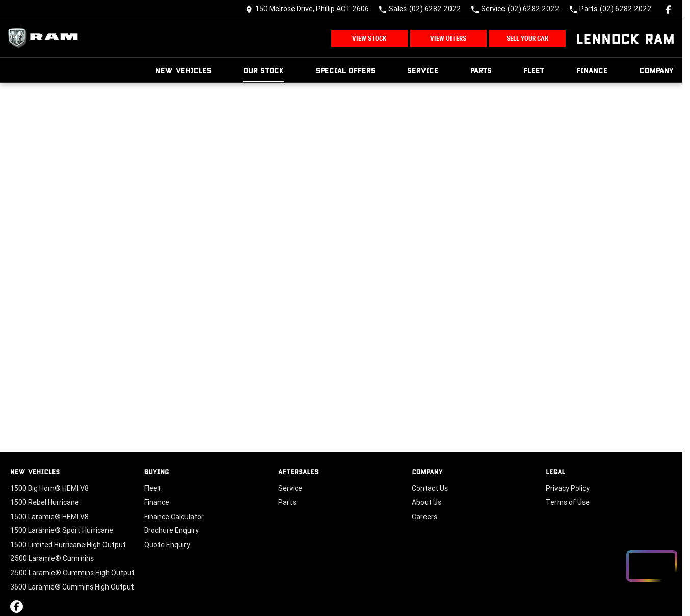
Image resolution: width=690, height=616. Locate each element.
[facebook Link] (668, 9)
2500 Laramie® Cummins (52, 558)
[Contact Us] (307, 9)
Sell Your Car (527, 38)
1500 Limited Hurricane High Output (68, 545)
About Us (427, 502)
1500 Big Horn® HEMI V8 (49, 488)
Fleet (534, 70)
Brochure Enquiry (171, 530)
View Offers (448, 38)
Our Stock (264, 70)
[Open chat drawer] (652, 566)
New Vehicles (183, 70)
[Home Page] (46, 38)
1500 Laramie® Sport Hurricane (62, 530)
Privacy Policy (568, 488)
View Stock (369, 38)
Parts (481, 70)
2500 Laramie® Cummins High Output (72, 573)
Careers (424, 517)
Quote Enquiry (167, 545)
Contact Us (430, 488)
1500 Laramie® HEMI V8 (49, 517)
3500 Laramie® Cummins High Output (72, 587)
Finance (592, 70)
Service (423, 70)
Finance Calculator (174, 517)
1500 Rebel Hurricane (45, 502)
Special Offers (346, 70)
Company (657, 70)
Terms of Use (568, 502)
